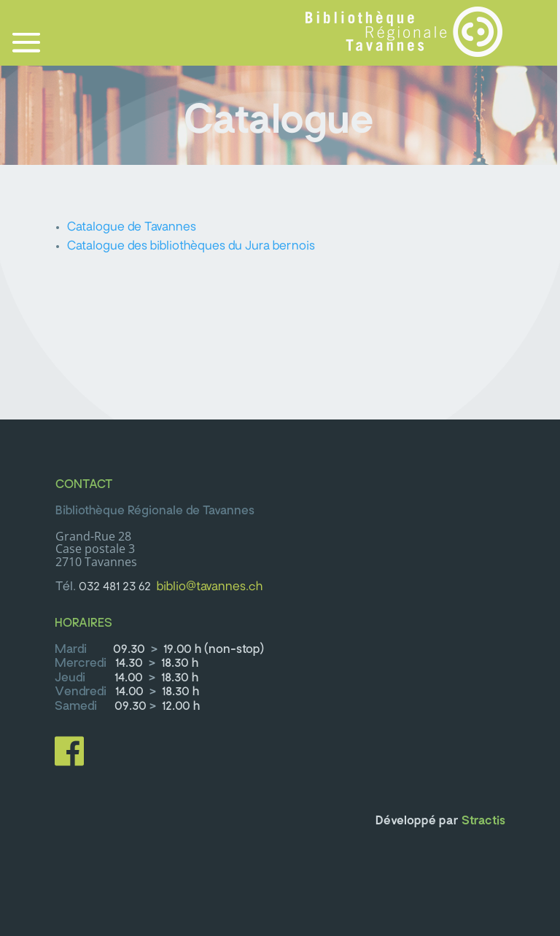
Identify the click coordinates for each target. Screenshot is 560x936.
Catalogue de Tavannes (132, 228)
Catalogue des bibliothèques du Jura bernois (191, 247)
